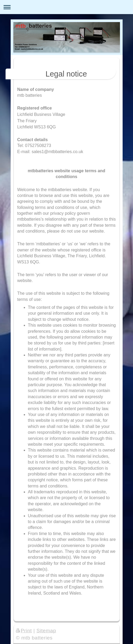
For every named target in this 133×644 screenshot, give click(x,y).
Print (24, 631)
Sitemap (46, 631)
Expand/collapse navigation (66, 7)
